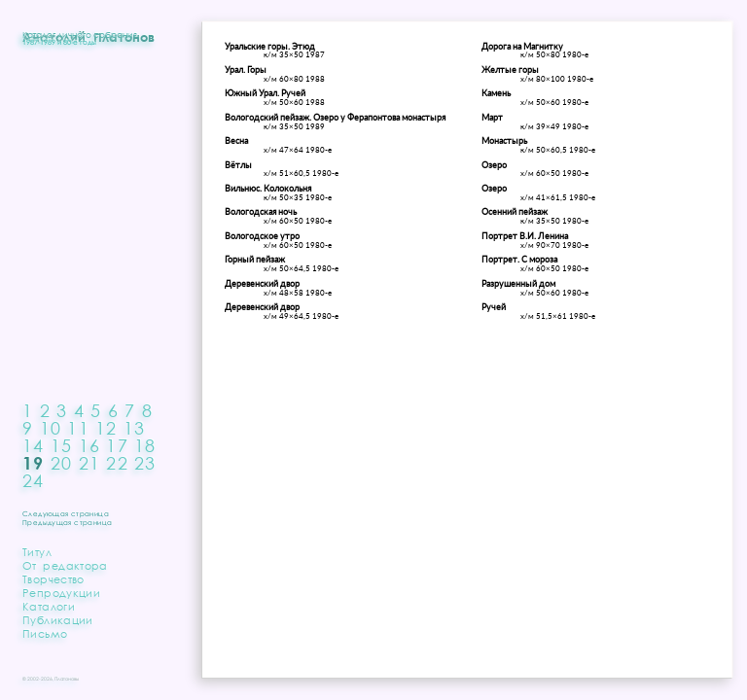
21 (90, 463)
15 (62, 445)
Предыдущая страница (67, 523)
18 (145, 445)
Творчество (53, 579)
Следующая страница (66, 514)
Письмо (45, 633)
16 (90, 445)
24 (34, 480)
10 (51, 428)
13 (135, 428)
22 (117, 463)
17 (117, 445)
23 (145, 463)
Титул (37, 552)
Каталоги (49, 606)
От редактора (65, 565)
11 (78, 428)
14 (34, 445)
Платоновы (67, 679)
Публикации (58, 620)
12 (107, 428)
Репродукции (61, 593)
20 (62, 463)
